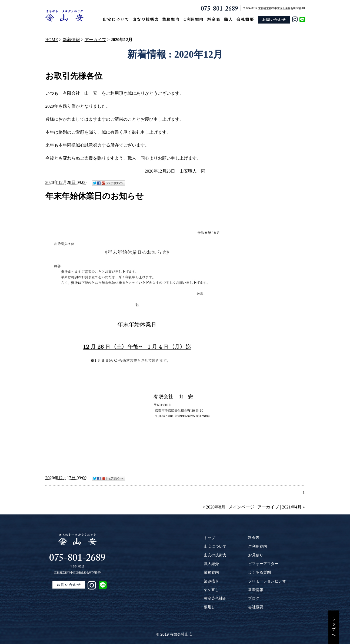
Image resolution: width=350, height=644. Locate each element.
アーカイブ (95, 40)
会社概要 (256, 607)
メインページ (241, 507)
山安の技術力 (215, 555)
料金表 (254, 538)
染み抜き (211, 581)
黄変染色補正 (215, 598)
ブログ (254, 598)
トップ (209, 538)
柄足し (209, 607)
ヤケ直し (211, 590)
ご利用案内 (258, 546)
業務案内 (211, 572)
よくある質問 (259, 572)
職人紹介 (211, 564)
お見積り (256, 555)
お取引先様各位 (74, 76)
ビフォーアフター (263, 564)
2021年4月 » (294, 507)
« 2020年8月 (214, 507)
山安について (215, 546)
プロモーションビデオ (267, 581)
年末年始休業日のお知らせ (95, 196)
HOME (52, 40)
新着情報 (71, 40)
